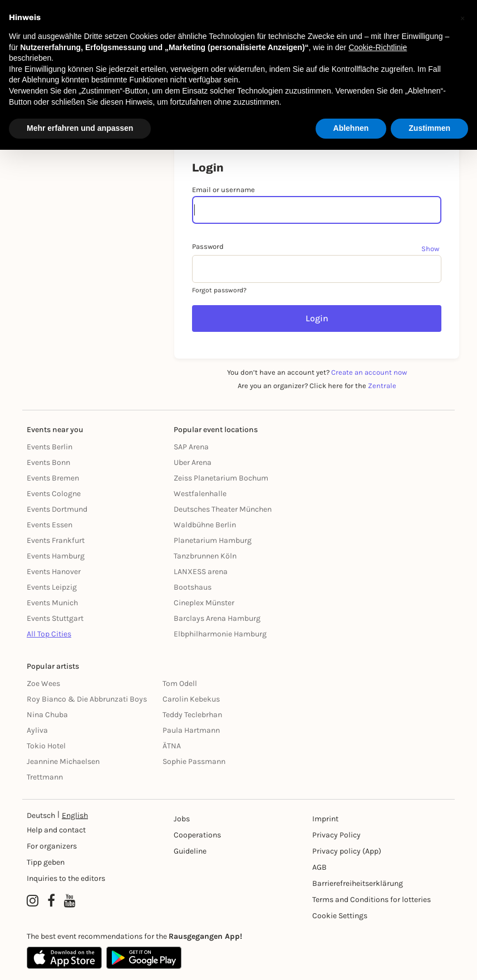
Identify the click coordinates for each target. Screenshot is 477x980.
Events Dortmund (57, 509)
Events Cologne (54, 494)
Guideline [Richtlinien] (190, 851)
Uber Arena (193, 462)
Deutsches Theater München (223, 509)
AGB (319, 867)
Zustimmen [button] (429, 128)
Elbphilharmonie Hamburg (220, 634)
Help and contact (56, 830)
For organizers (52, 846)
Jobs (182, 819)
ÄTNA (172, 746)
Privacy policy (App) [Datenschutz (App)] (347, 851)
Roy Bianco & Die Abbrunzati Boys (87, 699)
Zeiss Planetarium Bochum (221, 478)
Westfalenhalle (200, 494)
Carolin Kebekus (191, 699)
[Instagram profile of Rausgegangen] (33, 901)
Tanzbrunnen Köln (205, 556)
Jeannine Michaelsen (63, 761)
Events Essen (50, 525)
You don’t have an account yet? (317, 372)
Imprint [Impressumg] (325, 819)
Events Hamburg (56, 556)
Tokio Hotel (46, 746)
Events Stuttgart (55, 618)
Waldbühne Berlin (205, 525)
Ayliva (37, 730)
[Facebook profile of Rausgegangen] (51, 901)
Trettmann (45, 777)
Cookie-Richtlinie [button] (378, 47)
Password (208, 246)
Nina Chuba (47, 715)
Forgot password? (219, 290)
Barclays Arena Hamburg (217, 618)
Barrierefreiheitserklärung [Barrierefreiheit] (358, 883)
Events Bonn (48, 462)
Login (317, 318)
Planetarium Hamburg (213, 540)
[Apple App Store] (64, 958)
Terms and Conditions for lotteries (372, 900)
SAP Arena (191, 447)
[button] (463, 18)
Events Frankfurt (56, 540)
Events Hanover (54, 572)
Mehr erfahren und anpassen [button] (80, 128)
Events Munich (52, 603)
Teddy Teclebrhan (192, 715)
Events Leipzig (52, 587)
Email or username (223, 190)
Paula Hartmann (191, 730)
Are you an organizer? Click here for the (317, 386)
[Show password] (431, 248)
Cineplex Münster (204, 603)
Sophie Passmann (194, 761)
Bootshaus (193, 587)
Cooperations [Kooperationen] (197, 835)
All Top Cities (49, 634)
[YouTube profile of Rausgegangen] (70, 901)
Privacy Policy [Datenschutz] (336, 835)
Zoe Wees (43, 683)
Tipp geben (46, 862)
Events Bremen (53, 478)
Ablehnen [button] (351, 128)
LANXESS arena (201, 572)
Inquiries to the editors (66, 878)
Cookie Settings (340, 916)
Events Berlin (50, 447)
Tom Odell (180, 683)
